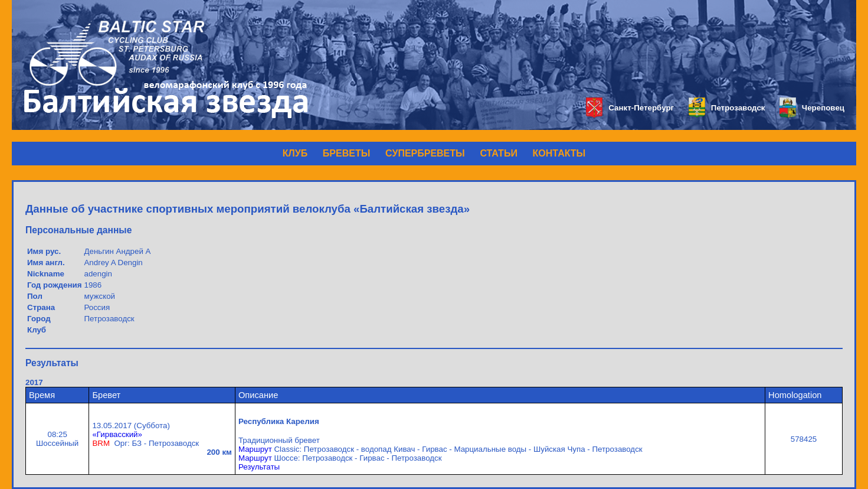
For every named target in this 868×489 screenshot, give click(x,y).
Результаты (259, 467)
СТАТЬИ (498, 153)
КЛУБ (295, 153)
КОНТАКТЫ (559, 153)
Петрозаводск (727, 108)
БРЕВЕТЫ (347, 153)
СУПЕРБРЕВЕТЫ (425, 153)
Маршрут (255, 449)
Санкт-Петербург (630, 108)
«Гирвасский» (117, 434)
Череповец (812, 108)
